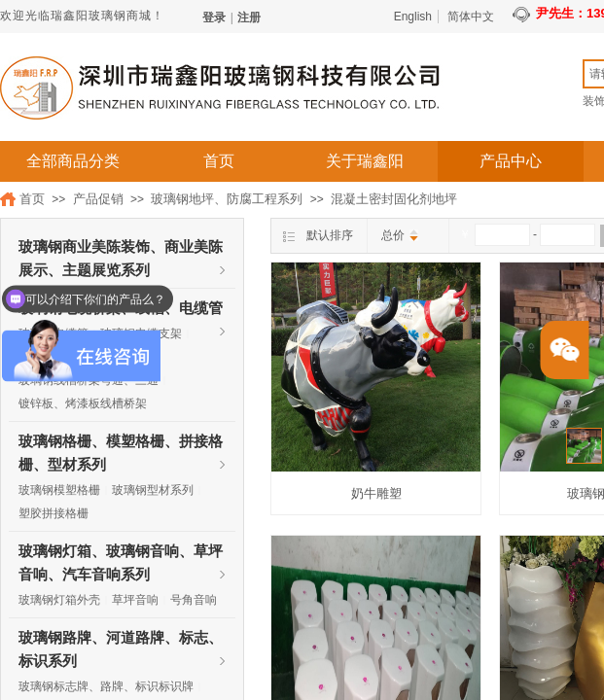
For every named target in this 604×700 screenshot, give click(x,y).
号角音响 (194, 600)
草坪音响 (135, 600)
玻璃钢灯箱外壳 (59, 600)
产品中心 (511, 161)
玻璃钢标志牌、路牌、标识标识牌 (106, 686)
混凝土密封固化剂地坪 (394, 199)
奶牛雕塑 (376, 493)
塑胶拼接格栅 (53, 513)
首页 (219, 161)
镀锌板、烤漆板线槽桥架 (83, 403)
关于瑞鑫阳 (365, 161)
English (413, 17)
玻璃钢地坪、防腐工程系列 (227, 199)
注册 (249, 17)
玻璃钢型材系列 (153, 490)
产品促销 (98, 199)
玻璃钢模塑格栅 (59, 490)
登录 (214, 17)
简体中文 (471, 17)
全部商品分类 (73, 161)
